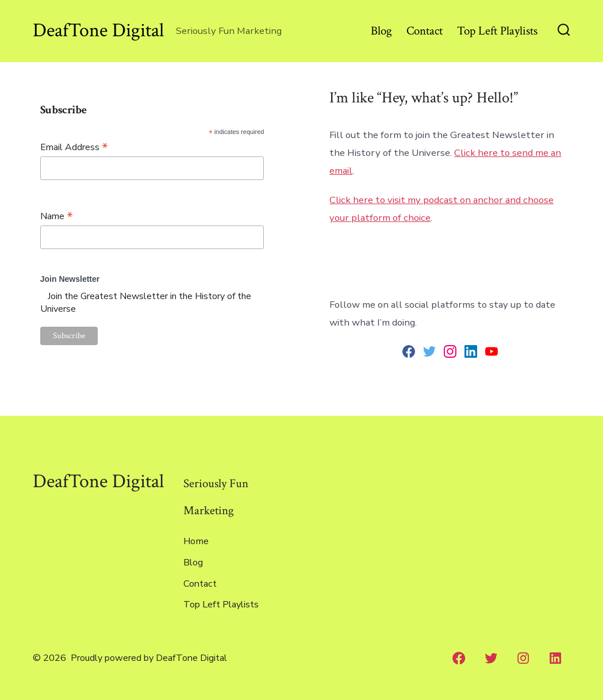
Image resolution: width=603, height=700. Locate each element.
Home (196, 541)
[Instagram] (523, 658)
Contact (425, 31)
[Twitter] (491, 658)
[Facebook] (459, 658)
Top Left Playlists (497, 31)
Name (57, 216)
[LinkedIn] (555, 658)
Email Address (74, 147)
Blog (381, 31)
